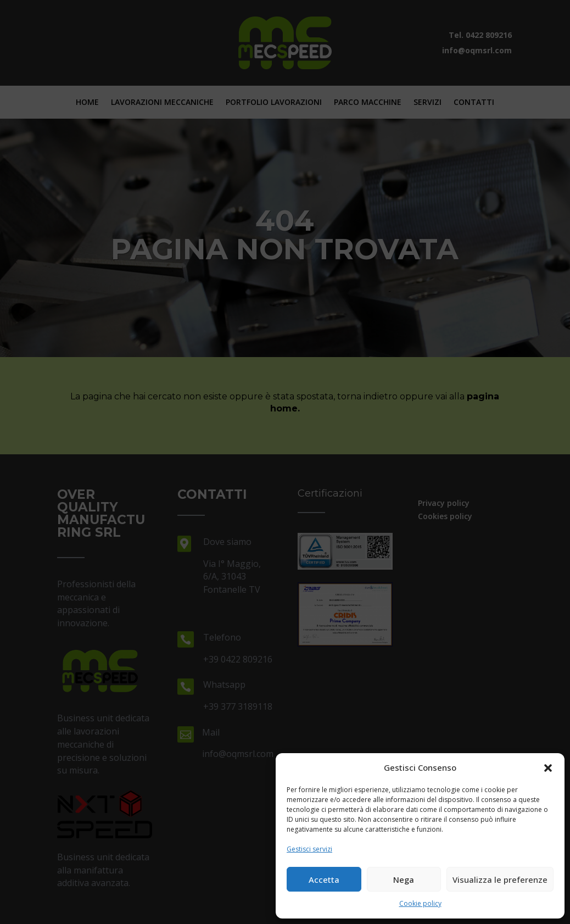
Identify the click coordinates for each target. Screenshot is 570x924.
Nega (404, 880)
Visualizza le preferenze (500, 880)
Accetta (324, 880)
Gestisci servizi (309, 849)
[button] (548, 768)
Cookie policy (420, 903)
